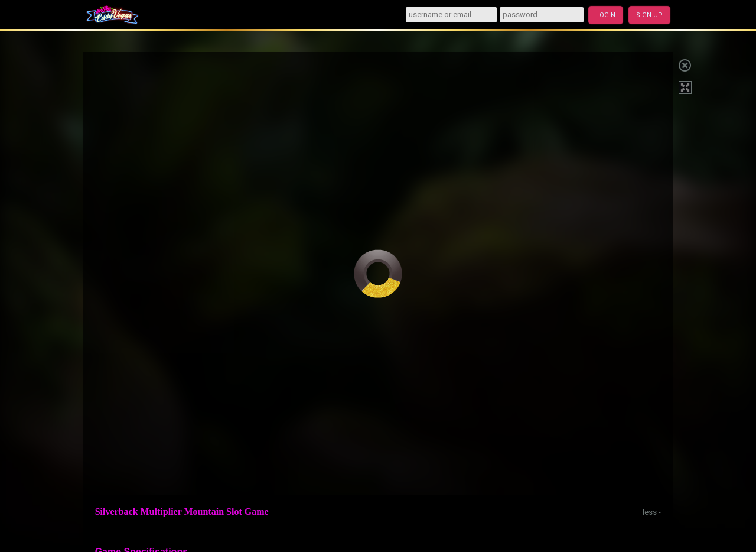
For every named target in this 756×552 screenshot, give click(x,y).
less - (652, 512)
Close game (685, 64)
